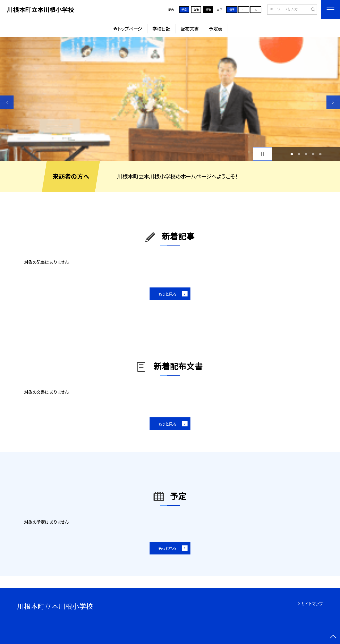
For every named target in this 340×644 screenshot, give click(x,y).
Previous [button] (7, 102)
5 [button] (320, 154)
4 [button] (313, 154)
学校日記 (161, 29)
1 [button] (292, 154)
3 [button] (306, 154)
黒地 (208, 9)
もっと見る (167, 294)
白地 (196, 9)
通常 (184, 9)
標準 (232, 9)
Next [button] (333, 102)
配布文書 (190, 29)
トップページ (130, 29)
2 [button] (299, 154)
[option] (170, 99)
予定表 (216, 29)
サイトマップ (312, 604)
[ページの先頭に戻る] (333, 637)
